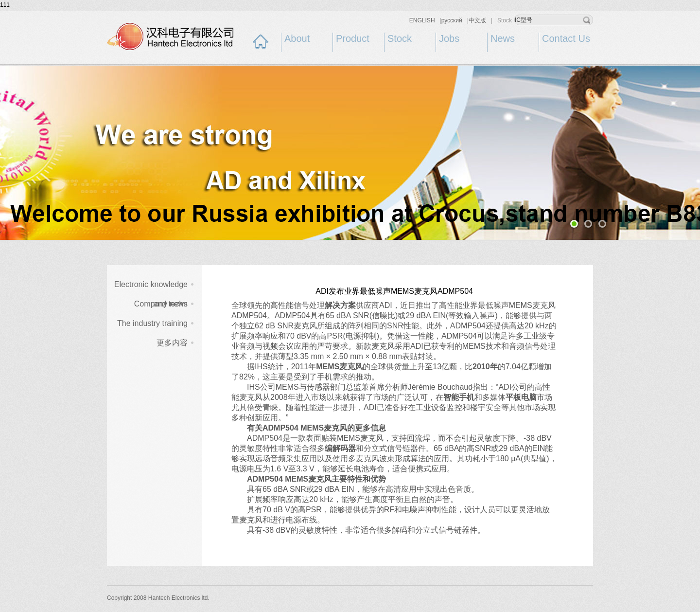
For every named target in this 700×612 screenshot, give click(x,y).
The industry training (152, 323)
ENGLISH (422, 20)
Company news (161, 304)
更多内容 (172, 343)
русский (452, 20)
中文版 (477, 20)
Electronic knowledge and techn (151, 287)
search (587, 20)
